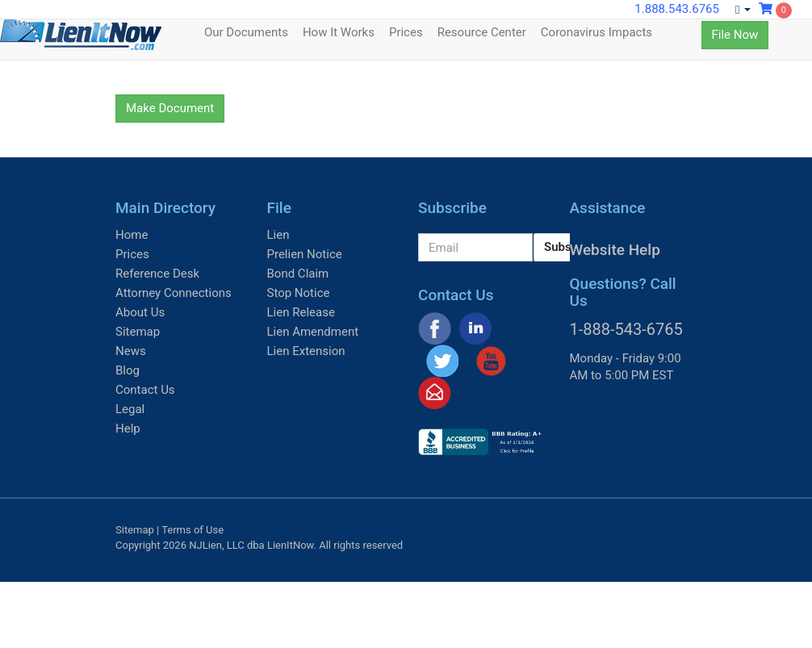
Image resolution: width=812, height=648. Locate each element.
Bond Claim (298, 274)
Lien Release (301, 312)
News (131, 351)
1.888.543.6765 (677, 9)
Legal (130, 409)
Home (132, 235)
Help (128, 429)
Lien (278, 235)
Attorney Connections (174, 293)
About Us (140, 312)
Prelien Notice (305, 254)
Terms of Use (193, 530)
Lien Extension (306, 351)
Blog (128, 370)
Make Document (170, 108)
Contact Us (145, 390)
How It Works (339, 32)
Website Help (615, 250)
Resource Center (482, 32)
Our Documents (246, 32)
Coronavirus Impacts (596, 32)
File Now (735, 35)
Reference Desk (157, 274)
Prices (406, 32)
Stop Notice (299, 293)
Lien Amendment (313, 332)
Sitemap (138, 332)
